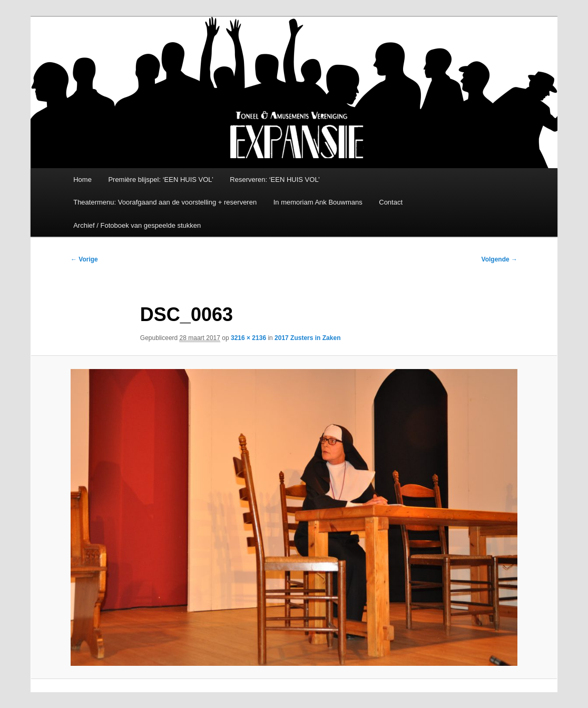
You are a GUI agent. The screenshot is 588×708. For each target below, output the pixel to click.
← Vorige (84, 259)
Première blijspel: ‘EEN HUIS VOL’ (160, 180)
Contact (391, 202)
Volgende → (499, 259)
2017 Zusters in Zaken (307, 338)
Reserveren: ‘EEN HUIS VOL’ (275, 180)
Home (82, 180)
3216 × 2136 (248, 338)
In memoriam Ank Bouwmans (318, 202)
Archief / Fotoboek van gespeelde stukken (137, 225)
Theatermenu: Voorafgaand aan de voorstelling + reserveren (165, 202)
